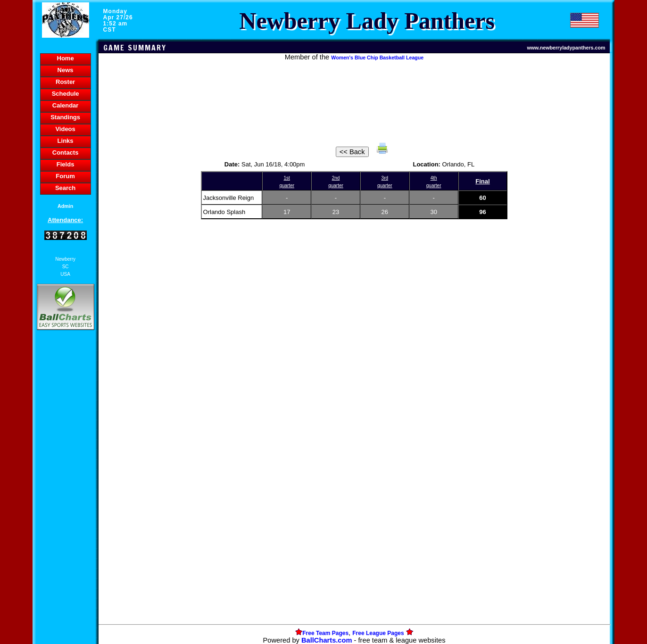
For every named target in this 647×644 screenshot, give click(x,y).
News (66, 70)
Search (65, 188)
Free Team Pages (325, 633)
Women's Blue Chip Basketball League (377, 58)
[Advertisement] (66, 495)
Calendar (66, 105)
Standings (65, 117)
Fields (66, 164)
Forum (65, 176)
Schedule (66, 94)
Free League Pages (378, 633)
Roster (65, 82)
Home (66, 58)
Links (66, 141)
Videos (65, 129)
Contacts (66, 153)
